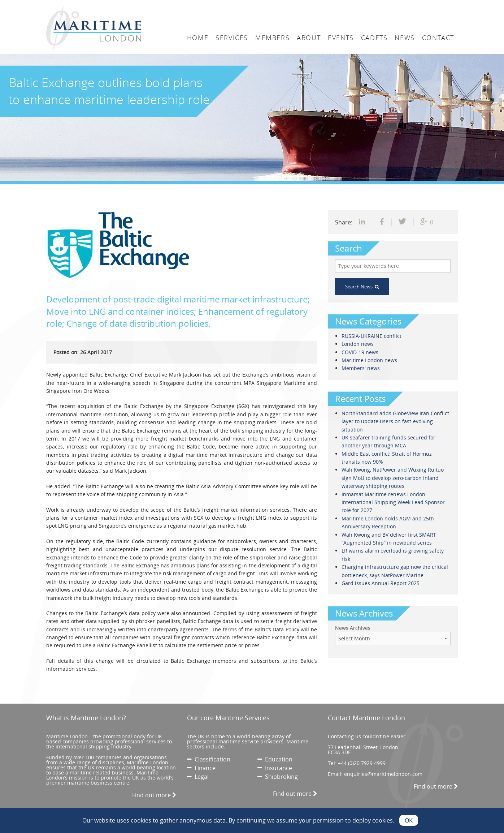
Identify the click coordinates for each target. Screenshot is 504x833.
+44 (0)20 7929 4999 (362, 763)
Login (368, 6)
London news (358, 344)
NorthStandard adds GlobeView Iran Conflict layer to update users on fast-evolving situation (395, 421)
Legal (198, 777)
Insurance (275, 768)
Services (232, 38)
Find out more (154, 795)
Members (272, 38)
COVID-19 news (360, 352)
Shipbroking (278, 777)
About (309, 38)
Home (198, 38)
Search (400, 6)
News (405, 38)
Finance (201, 768)
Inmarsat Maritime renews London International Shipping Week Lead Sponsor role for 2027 (393, 502)
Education (275, 759)
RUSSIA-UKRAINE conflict (372, 336)
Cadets (374, 38)
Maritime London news (369, 360)
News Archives (353, 628)
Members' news (361, 368)
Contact (438, 38)
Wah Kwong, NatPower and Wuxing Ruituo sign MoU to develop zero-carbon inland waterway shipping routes (393, 478)
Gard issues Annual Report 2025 (381, 583)
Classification (209, 759)
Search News (362, 287)
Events (341, 38)
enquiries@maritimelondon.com (383, 774)
